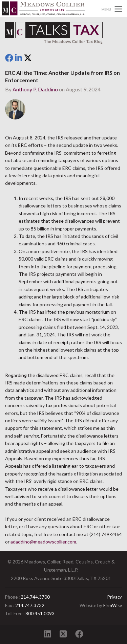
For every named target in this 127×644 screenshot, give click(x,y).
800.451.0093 (40, 614)
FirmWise (113, 605)
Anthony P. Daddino (35, 89)
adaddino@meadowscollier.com (43, 542)
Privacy (115, 597)
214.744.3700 (35, 597)
